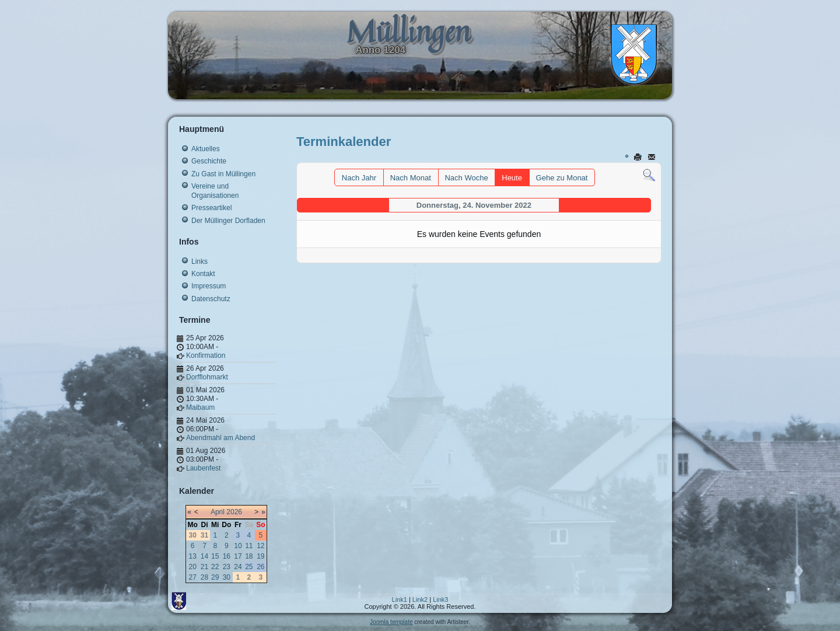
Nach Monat (411, 178)
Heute (512, 178)
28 (204, 577)
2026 (234, 512)
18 (249, 556)
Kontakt (203, 274)
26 (260, 567)
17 (238, 556)
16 (227, 556)
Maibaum (200, 407)
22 (215, 567)
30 (227, 577)
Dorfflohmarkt (207, 377)
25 (249, 567)
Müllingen (408, 31)
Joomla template (391, 622)
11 (249, 546)
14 (204, 556)
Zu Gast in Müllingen (223, 174)
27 (193, 577)
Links (199, 262)
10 (238, 546)
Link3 (440, 599)
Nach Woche (466, 178)
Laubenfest (203, 468)
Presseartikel (211, 208)
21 (204, 567)
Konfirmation (206, 355)
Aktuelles (206, 149)
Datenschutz (211, 299)
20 (193, 567)
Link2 (420, 599)
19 (260, 556)
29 (215, 577)
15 (215, 556)
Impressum (209, 286)
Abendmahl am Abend (220, 438)
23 (227, 567)
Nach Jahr (359, 178)
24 (238, 567)
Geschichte (209, 161)
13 (193, 556)
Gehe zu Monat (562, 178)
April (218, 512)
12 (260, 546)
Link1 (400, 599)
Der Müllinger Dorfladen (228, 221)
